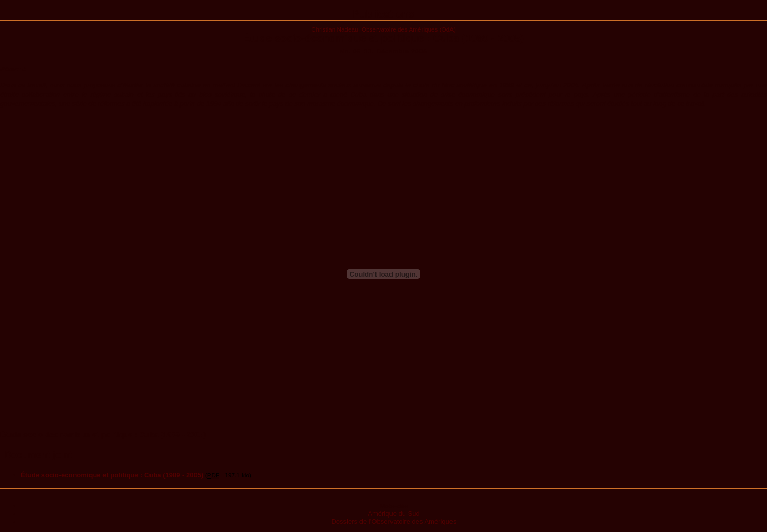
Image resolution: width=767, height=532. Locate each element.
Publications (383, 14)
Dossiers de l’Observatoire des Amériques (394, 521)
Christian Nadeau (335, 29)
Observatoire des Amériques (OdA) (409, 29)
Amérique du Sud (394, 514)
